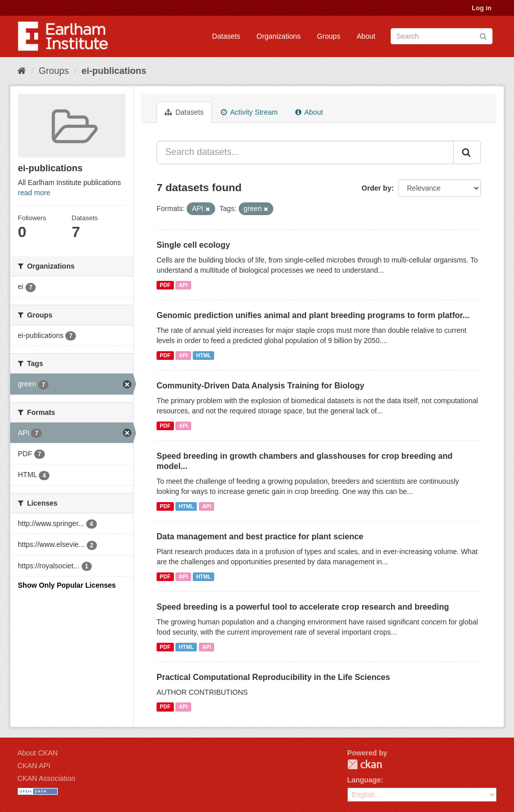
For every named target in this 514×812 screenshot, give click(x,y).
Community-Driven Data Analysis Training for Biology (260, 386)
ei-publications (114, 71)
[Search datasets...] (305, 152)
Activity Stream (249, 112)
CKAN (365, 764)
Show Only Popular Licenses (67, 585)
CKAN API (34, 766)
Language (364, 780)
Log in (482, 8)
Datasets (226, 36)
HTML (204, 355)
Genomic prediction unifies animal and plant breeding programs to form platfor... (313, 315)
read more (34, 193)
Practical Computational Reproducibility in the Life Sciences (273, 677)
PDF (165, 285)
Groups (328, 36)
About (366, 36)
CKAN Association (46, 778)
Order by (376, 188)
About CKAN (37, 753)
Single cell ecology (193, 245)
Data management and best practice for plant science (260, 536)
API (184, 285)
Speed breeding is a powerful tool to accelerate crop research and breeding (303, 607)
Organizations (278, 36)
